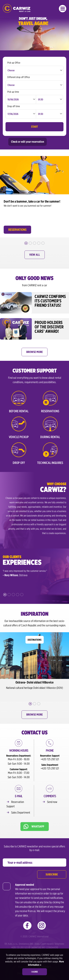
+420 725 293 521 (50, 759)
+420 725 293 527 (19, 947)
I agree (34, 972)
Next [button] (66, 192)
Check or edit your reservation (28, 142)
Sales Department (21, 813)
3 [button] (34, 243)
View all (35, 255)
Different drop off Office (19, 77)
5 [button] (43, 243)
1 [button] (26, 243)
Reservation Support (15, 804)
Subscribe (52, 874)
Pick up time (13, 92)
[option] (34, 196)
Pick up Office (14, 63)
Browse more (34, 352)
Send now (52, 802)
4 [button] (39, 243)
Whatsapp (38, 826)
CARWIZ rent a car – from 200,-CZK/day (17, 8)
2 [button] (30, 243)
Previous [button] (3, 192)
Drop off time (14, 106)
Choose (11, 70)
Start (34, 127)
